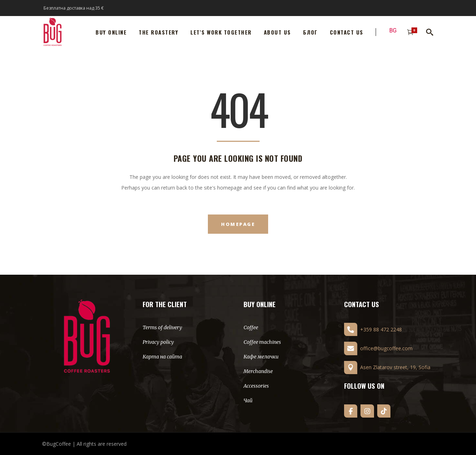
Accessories (256, 386)
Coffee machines (262, 342)
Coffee (251, 327)
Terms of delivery (162, 327)
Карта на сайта (162, 357)
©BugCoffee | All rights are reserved (84, 444)
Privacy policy (158, 342)
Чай (248, 400)
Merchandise (258, 371)
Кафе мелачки (261, 357)
